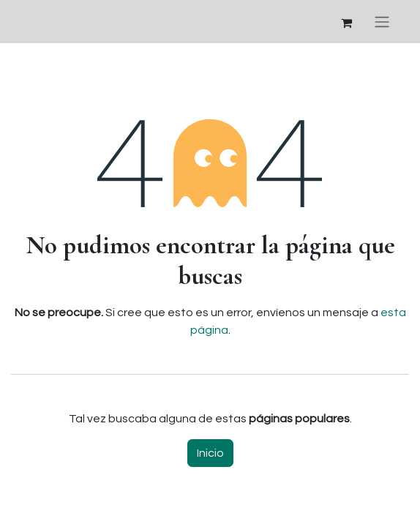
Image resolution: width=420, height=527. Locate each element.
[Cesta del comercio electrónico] (346, 22)
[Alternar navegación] (382, 22)
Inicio (210, 453)
